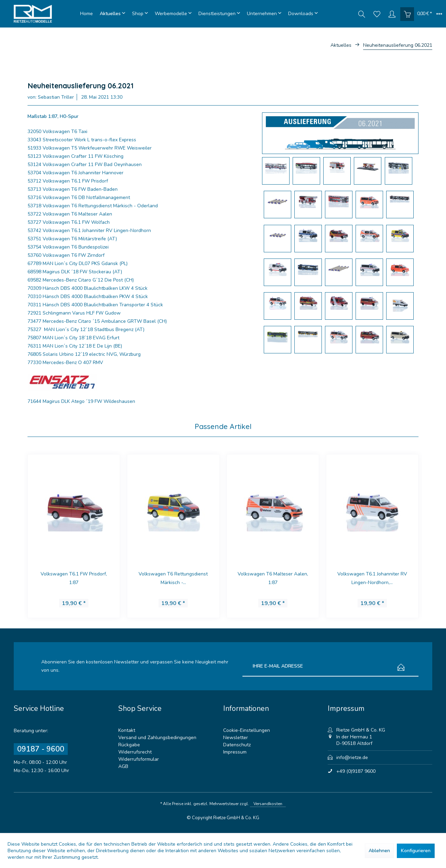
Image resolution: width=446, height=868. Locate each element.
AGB (123, 766)
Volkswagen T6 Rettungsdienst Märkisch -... (173, 578)
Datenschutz (237, 745)
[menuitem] (86, 14)
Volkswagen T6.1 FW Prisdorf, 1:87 (74, 578)
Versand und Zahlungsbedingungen (157, 738)
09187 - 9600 (41, 749)
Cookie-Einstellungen (247, 730)
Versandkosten (268, 804)
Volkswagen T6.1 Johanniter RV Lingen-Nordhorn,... (372, 578)
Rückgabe (129, 745)
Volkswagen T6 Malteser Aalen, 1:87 (273, 578)
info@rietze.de (352, 757)
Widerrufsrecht (135, 752)
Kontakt (127, 730)
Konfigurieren (416, 851)
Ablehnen (379, 851)
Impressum (235, 752)
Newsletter (236, 738)
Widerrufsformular (139, 759)
